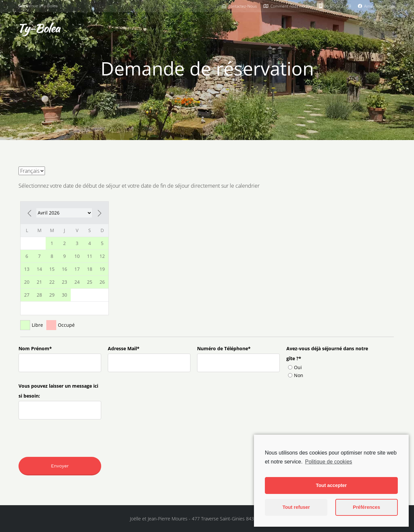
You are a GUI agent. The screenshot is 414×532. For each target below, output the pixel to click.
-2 (64, 213)
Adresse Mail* (124, 348)
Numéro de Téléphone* (224, 348)
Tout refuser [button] (296, 507)
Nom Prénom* (35, 348)
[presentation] (60, 432)
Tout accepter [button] (331, 485)
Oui (295, 367)
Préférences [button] (366, 507)
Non (296, 375)
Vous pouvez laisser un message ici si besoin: (58, 391)
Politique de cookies (328, 462)
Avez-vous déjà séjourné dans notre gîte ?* (327, 353)
